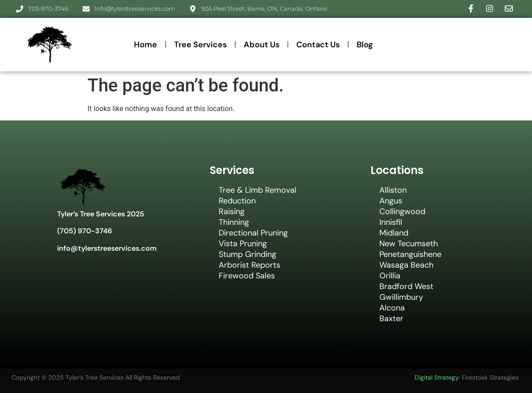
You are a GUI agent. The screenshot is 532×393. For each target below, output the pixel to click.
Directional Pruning (253, 233)
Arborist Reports (249, 265)
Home (145, 45)
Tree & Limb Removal (258, 190)
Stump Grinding (247, 254)
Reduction (237, 201)
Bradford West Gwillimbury (406, 292)
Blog (365, 45)
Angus (391, 201)
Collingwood (402, 211)
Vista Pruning (243, 244)
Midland (394, 233)
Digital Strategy (437, 377)
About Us (262, 45)
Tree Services (200, 45)
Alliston (393, 190)
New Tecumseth (409, 244)
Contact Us (318, 45)
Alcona (392, 308)
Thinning (234, 222)
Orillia (390, 276)
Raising (232, 211)
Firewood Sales (247, 276)
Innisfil (391, 222)
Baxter (391, 319)
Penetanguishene (410, 254)
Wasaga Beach (406, 265)
